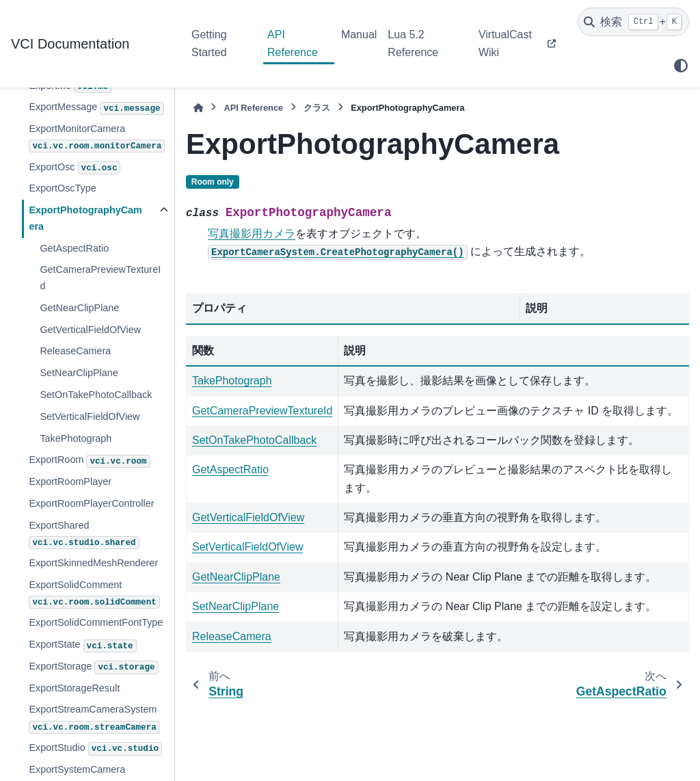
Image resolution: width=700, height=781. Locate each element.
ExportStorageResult (74, 688)
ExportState (82, 646)
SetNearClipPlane (79, 373)
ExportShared (84, 534)
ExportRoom (89, 461)
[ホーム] (198, 108)
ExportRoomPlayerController (91, 503)
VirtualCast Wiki (505, 43)
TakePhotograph (76, 438)
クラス (317, 108)
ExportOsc (75, 168)
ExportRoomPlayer (70, 481)
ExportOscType (62, 188)
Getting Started (209, 43)
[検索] (633, 22)
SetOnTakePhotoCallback (96, 395)
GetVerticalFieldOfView (90, 330)
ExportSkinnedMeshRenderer (93, 563)
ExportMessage (96, 108)
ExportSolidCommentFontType (96, 622)
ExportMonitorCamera (97, 138)
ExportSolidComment (94, 594)
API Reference (293, 43)
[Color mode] (681, 66)
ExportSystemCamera (77, 769)
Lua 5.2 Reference (413, 43)
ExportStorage (93, 667)
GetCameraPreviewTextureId (100, 278)
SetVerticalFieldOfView (90, 416)
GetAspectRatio (74, 248)
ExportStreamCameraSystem (94, 718)
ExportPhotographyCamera (85, 218)
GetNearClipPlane (79, 308)
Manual (359, 35)
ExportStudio (95, 749)
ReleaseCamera (75, 351)
